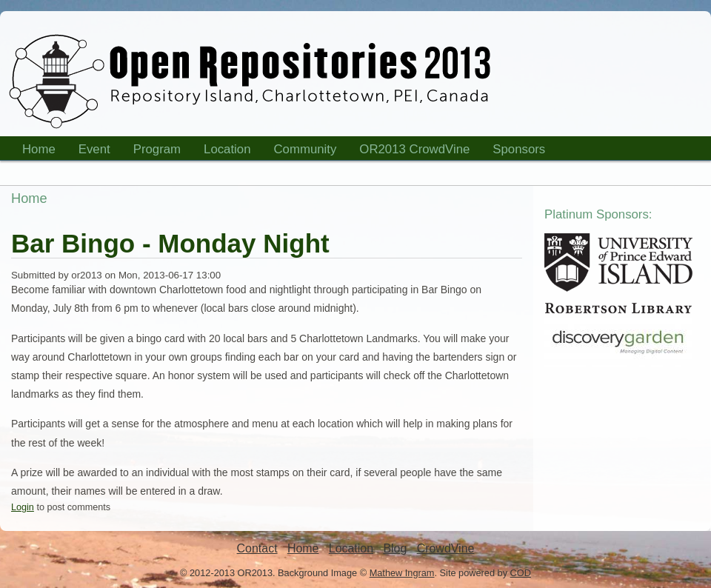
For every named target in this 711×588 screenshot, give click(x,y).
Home (34, 151)
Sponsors (514, 151)
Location (223, 151)
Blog (395, 548)
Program (153, 151)
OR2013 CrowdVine (414, 149)
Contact (257, 548)
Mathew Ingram (402, 573)
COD (521, 573)
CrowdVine (446, 548)
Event (90, 151)
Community (306, 149)
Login (23, 507)
